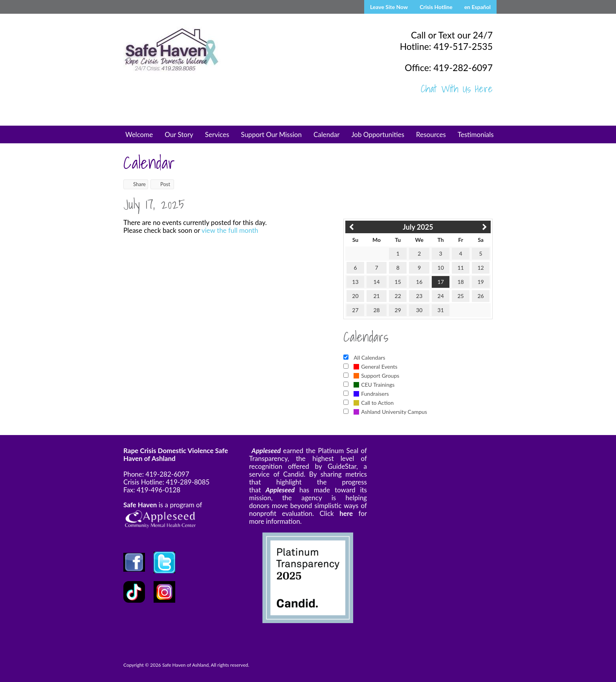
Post (161, 184)
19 (480, 282)
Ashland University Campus (390, 412)
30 (419, 310)
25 (460, 296)
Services (217, 134)
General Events (376, 367)
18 (460, 282)
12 (480, 268)
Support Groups (376, 376)
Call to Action (374, 403)
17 (441, 282)
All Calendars (369, 357)
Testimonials (476, 134)
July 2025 (418, 227)
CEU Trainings (374, 385)
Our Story (179, 134)
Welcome (139, 134)
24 (441, 296)
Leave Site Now (389, 7)
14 (376, 282)
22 (398, 296)
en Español (478, 7)
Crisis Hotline (436, 7)
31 (441, 310)
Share (136, 184)
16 (419, 282)
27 (355, 310)
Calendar (326, 134)
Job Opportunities (378, 134)
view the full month (230, 230)
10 (441, 268)
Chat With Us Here (457, 89)
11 (460, 268)
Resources (431, 134)
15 (398, 282)
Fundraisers (371, 394)
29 (398, 310)
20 (355, 296)
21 (376, 296)
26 (480, 296)
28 (376, 310)
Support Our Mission (271, 134)
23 (419, 296)
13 (355, 282)
